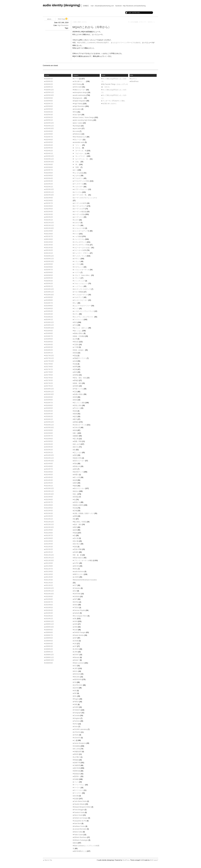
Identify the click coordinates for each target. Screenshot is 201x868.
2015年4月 (49, 444)
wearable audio (79, 142)
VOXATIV (77, 738)
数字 (76, 419)
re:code (77, 131)
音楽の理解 (78, 549)
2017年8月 (49, 367)
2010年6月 (49, 605)
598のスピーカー (80, 90)
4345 (76, 624)
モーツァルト (79, 790)
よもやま (77, 176)
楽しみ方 (77, 444)
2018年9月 (49, 331)
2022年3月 (49, 214)
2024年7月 (49, 137)
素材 (76, 486)
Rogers (76, 699)
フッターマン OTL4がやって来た (114, 101)
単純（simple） (79, 350)
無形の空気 (78, 458)
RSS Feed (63, 19)
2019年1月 (49, 320)
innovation (77, 109)
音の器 (76, 538)
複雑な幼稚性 (79, 505)
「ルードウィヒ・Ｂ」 (82, 159)
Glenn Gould (78, 815)
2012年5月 (49, 541)
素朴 (76, 483)
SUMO (76, 707)
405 (75, 691)
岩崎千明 (77, 763)
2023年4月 (49, 178)
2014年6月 (49, 472)
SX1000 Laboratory (81, 729)
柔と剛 (76, 439)
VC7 (75, 585)
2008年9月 (49, 663)
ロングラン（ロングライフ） (84, 317)
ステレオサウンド (80, 242)
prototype (77, 126)
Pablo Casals (79, 835)
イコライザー (79, 187)
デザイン (77, 259)
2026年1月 (49, 87)
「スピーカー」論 (80, 153)
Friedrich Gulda (79, 812)
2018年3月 (49, 347)
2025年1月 (49, 120)
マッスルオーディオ (81, 295)
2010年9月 (49, 597)
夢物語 (76, 380)
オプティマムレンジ (81, 189)
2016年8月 (49, 400)
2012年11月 (50, 524)
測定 (76, 455)
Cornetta (77, 716)
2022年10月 (50, 195)
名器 (76, 361)
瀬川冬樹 (77, 768)
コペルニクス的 (79, 228)
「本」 (76, 165)
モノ (76, 303)
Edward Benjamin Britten (82, 807)
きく (76, 170)
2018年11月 (50, 325)
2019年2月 (49, 317)
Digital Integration (80, 101)
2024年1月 (49, 153)
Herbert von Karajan (81, 818)
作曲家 (76, 779)
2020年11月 (50, 259)
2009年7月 (49, 635)
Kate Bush (77, 824)
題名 (76, 843)
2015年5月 (49, 441)
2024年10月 (50, 128)
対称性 (76, 386)
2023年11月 (50, 159)
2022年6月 (49, 206)
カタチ (76, 220)
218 (75, 682)
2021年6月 (49, 239)
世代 (76, 322)
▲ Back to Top (47, 860)
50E (75, 693)
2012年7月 (49, 535)
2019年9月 (49, 297)
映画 (76, 430)
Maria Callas (78, 832)
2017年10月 (50, 361)
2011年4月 (49, 577)
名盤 (76, 364)
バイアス (77, 272)
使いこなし (78, 331)
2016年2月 (49, 416)
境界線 (76, 375)
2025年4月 (49, 112)
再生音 (76, 342)
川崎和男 (77, 765)
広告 (76, 392)
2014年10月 (50, 461)
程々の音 (77, 477)
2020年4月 (49, 278)
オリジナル (78, 192)
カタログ (77, 223)
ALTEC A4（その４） (110, 104)
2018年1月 (49, 353)
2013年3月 (49, 513)
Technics (77, 721)
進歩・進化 (78, 524)
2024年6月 (49, 140)
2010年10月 (50, 594)
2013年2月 (49, 516)
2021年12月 (50, 223)
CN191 (76, 735)
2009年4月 (49, 644)
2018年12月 (50, 322)
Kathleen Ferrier (79, 826)
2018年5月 (49, 342)
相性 (76, 469)
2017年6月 (49, 372)
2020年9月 (49, 264)
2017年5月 (49, 375)
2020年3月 (49, 281)
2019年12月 (50, 289)
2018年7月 (49, 336)
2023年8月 (49, 167)
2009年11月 (50, 624)
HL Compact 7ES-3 (81, 616)
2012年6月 (49, 538)
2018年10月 (50, 328)
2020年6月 (49, 272)
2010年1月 (49, 619)
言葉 (76, 508)
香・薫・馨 (78, 555)
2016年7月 (49, 403)
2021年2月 (49, 250)
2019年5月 (49, 309)
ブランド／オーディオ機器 (83, 561)
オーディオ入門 (79, 209)
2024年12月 (50, 123)
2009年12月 (50, 621)
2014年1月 (49, 486)
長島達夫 (77, 774)
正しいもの (78, 453)
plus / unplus (78, 123)
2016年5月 (49, 408)
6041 (76, 569)
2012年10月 (50, 527)
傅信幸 (76, 754)
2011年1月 (49, 585)
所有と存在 (78, 405)
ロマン (76, 314)
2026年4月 (49, 79)
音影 (76, 547)
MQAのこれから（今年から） (92, 27)
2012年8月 (49, 533)
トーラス (77, 264)
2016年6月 (49, 405)
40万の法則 (78, 87)
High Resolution (63, 25)
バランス (77, 278)
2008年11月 (50, 657)
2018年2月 (49, 350)
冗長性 (76, 345)
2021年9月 (49, 231)
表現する (77, 502)
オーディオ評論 (79, 214)
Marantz (77, 657)
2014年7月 (49, 469)
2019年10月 (50, 295)
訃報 (76, 511)
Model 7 (77, 660)
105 (75, 644)
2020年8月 (49, 267)
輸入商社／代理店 (80, 522)
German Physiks (80, 610)
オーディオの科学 (80, 203)
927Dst (76, 602)
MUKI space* (154, 860)
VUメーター (78, 140)
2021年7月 (49, 236)
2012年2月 (49, 549)
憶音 (76, 400)
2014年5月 (49, 475)
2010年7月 (49, 602)
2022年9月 (49, 198)
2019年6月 (49, 306)
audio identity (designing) (62, 5)
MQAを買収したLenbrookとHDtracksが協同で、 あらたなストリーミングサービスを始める (109, 43)
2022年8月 (49, 201)
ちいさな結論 (79, 173)
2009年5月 (49, 641)
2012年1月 (49, 552)
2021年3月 (49, 248)
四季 (76, 367)
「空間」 (77, 167)
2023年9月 (49, 165)
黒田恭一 (77, 776)
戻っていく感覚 (79, 403)
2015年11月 (50, 425)
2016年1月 (49, 419)
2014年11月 (50, 458)
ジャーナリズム (79, 239)
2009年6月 (49, 638)
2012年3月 (49, 547)
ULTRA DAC (78, 685)
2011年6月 (49, 572)
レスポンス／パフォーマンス (84, 311)
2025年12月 (50, 90)
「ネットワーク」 (80, 156)
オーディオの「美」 (81, 195)
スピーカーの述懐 (80, 250)
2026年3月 (49, 81)
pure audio (78, 128)
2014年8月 (49, 466)
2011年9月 (49, 563)
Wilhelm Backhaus (80, 837)
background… (79, 98)
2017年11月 (50, 358)
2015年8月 (49, 433)
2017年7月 (49, 369)
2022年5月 (49, 209)
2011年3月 (49, 580)
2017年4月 (49, 378)
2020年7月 (49, 270)
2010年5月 (49, 608)
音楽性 (76, 552)
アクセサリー (79, 178)
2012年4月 (49, 544)
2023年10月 (50, 162)
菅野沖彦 (77, 771)
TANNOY (77, 710)
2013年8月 (49, 500)
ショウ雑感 (78, 236)
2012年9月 (49, 530)
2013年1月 (49, 519)
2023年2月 (49, 184)
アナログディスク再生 (82, 181)
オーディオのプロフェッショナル (86, 198)
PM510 (76, 702)
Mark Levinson (79, 663)
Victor (76, 727)
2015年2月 (49, 450)
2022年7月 (49, 203)
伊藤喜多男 (78, 752)
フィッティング (79, 281)
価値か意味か (79, 333)
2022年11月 (50, 192)
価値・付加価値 (79, 336)
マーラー (77, 788)
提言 (76, 416)
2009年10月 (50, 627)
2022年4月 (49, 212)
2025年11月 (50, 92)
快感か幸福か (79, 394)
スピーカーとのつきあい (82, 248)
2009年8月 (49, 632)
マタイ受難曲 (79, 292)
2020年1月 (49, 286)
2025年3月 (49, 115)
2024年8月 (49, 134)
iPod (76, 112)
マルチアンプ (79, 297)
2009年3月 (49, 646)
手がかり (77, 408)
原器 (76, 353)
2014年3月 (49, 480)
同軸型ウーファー (80, 358)
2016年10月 (50, 394)
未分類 (76, 796)
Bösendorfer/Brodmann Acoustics (85, 580)
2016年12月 (50, 389)
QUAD (76, 688)
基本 (76, 372)
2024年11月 (50, 126)
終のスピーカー (79, 488)
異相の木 (77, 466)
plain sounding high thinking (83, 120)
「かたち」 (78, 148)
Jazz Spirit (77, 115)
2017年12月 (50, 356)
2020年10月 (50, 261)
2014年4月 (49, 477)
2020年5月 (49, 275)
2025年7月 (49, 104)
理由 (76, 464)
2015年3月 (49, 447)
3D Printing (78, 84)
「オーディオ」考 (80, 151)
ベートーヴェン (79, 785)
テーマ (76, 79)
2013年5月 (49, 508)
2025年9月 (49, 98)
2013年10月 (50, 494)
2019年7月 (49, 303)
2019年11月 (50, 292)
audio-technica (79, 572)
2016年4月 (49, 411)
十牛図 (76, 347)
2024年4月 (49, 145)
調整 (76, 516)
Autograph (77, 713)
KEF (75, 638)
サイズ (76, 234)
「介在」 (77, 162)
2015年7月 (49, 436)
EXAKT (76, 655)
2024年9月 (49, 131)
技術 (76, 411)
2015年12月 (50, 422)
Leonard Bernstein (80, 829)
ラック (76, 309)
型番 (76, 369)
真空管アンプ (79, 472)
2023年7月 (49, 170)
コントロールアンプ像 (82, 231)
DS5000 (77, 597)
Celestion (77, 588)
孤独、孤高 (78, 383)
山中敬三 (77, 757)
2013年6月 (49, 505)
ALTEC (76, 563)
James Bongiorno (80, 743)
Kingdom (77, 718)
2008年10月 (50, 660)
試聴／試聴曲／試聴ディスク (84, 513)
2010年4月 (49, 610)
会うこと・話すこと (81, 328)
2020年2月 (49, 284)
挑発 (76, 414)
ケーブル (77, 225)
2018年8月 (49, 333)
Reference (77, 134)
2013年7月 (49, 502)
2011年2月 (49, 583)
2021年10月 (50, 228)
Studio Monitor (79, 635)
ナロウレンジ (79, 267)
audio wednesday (80, 95)
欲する (76, 447)
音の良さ (77, 544)
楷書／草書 (78, 441)
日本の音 (77, 428)
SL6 (75, 591)
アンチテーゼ (79, 184)
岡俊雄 (76, 760)
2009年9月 (49, 630)
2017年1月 (49, 386)
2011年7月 (49, 569)
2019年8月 (49, 300)
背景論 (76, 497)
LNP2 (76, 668)
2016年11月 (50, 392)
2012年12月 (50, 522)
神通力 (76, 475)
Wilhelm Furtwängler (81, 840)
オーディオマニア (80, 206)
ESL (75, 696)
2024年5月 (49, 142)
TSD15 (76, 608)
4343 (76, 621)
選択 (76, 527)
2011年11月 (50, 558)
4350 (76, 627)
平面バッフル (79, 389)
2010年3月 (49, 613)
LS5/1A (76, 649)
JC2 (75, 666)
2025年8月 (49, 101)
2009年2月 (49, 649)
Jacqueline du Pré (80, 821)
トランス (77, 261)
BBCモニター (79, 574)
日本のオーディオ (80, 425)
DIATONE (77, 594)
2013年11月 (50, 491)
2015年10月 (50, 428)
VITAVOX (77, 732)
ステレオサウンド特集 (82, 245)
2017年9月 (49, 364)
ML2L (76, 671)
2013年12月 (50, 488)
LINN (76, 652)
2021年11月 (50, 225)
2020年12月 (50, 256)
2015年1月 (49, 453)
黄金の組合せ (79, 558)
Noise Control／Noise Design (84, 117)
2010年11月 (50, 591)
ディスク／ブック (80, 256)
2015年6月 (49, 439)
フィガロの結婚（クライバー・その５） (141, 22)
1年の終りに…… (80, 81)
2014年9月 (49, 464)
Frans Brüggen (79, 810)
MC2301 (77, 677)
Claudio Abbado (79, 804)
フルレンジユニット (81, 284)
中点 (76, 325)
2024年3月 (49, 148)
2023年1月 (49, 187)
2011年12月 (50, 555)
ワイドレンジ (79, 320)
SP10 (76, 724)
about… (50, 19)
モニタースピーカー (81, 300)
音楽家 (76, 799)
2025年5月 (49, 109)
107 (75, 646)
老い (76, 494)
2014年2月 (49, 483)
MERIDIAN (78, 679)
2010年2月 (49, 616)
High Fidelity (78, 104)
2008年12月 (50, 655)
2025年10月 (50, 95)
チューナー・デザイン (82, 253)
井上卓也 (77, 749)
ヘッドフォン (79, 286)
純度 (76, 480)
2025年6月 (49, 106)
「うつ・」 (78, 145)
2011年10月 (50, 561)
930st (76, 605)
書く (76, 433)
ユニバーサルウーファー (82, 306)
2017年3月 (49, 380)
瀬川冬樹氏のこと (80, 851)
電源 (76, 533)
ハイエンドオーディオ (82, 270)
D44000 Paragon (80, 632)
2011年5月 (49, 574)
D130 (76, 630)
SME (76, 705)
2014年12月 (50, 455)
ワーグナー (78, 793)
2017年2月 (49, 383)
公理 (76, 339)
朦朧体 (76, 436)
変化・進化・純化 (80, 378)
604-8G (77, 566)
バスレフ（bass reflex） (82, 275)
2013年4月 (49, 511)
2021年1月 (49, 253)
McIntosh (77, 674)
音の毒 (76, 541)
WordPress (135, 81)
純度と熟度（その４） (81, 22)
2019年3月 (49, 314)
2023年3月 (49, 181)
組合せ (76, 491)
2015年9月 (49, 430)
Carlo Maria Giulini (80, 801)
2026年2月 (49, 84)
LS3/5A (76, 577)
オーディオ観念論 (80, 212)
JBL (75, 619)
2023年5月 (49, 176)
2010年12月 (50, 588)
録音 (76, 530)
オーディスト (79, 217)
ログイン (134, 79)
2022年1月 (49, 220)
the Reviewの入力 (80, 137)
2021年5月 (49, 242)
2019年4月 (49, 311)
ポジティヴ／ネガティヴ (82, 289)
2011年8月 (49, 566)
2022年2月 (49, 217)
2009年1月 (49, 652)
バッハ (76, 782)
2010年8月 (49, 599)
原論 (76, 356)
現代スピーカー (79, 461)
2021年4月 (49, 245)
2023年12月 (50, 156)
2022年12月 (50, 189)
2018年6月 (49, 339)
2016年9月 (49, 397)
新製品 (76, 422)
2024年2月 (49, 151)
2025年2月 (49, 117)
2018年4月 (49, 345)
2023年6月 (49, 173)
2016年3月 (49, 414)
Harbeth (77, 613)
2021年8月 (49, 234)
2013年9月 (49, 497)
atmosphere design (81, 92)
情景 (76, 397)
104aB (76, 641)
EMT (76, 599)
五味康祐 (77, 746)
